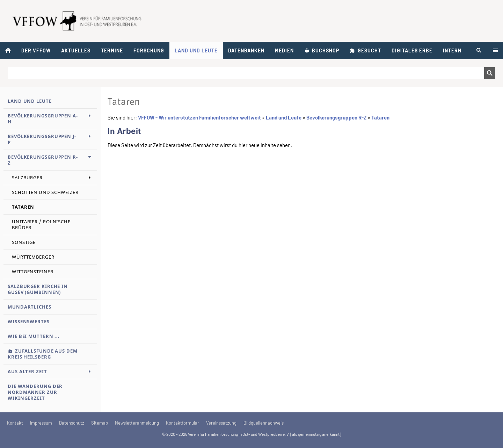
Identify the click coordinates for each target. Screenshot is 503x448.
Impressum (41, 423)
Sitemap (100, 423)
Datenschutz (72, 423)
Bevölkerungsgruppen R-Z (336, 117)
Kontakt (15, 423)
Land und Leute (284, 117)
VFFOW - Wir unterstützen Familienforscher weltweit (199, 117)
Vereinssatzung (221, 423)
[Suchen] (246, 73)
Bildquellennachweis (264, 423)
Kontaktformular (183, 423)
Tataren (380, 117)
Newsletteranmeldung (137, 423)
